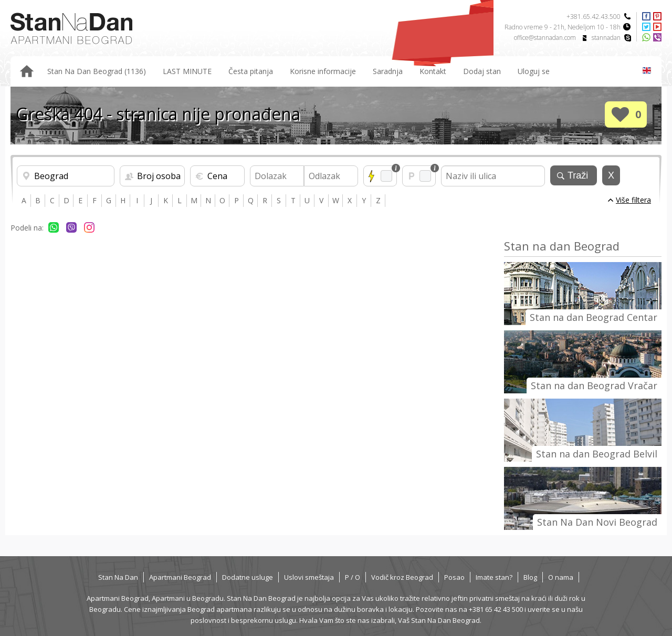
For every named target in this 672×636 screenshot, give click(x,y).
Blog (530, 577)
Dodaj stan (482, 71)
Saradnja (388, 71)
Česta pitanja (251, 71)
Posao (454, 577)
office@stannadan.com (545, 38)
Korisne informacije (323, 71)
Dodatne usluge (248, 577)
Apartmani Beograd (180, 577)
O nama (561, 577)
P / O (353, 577)
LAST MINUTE (187, 71)
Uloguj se (534, 71)
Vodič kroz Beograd (402, 577)
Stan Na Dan (118, 577)
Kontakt (433, 71)
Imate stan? (494, 577)
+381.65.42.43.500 (594, 17)
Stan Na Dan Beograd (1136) (97, 71)
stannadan (606, 38)
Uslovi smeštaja (309, 577)
